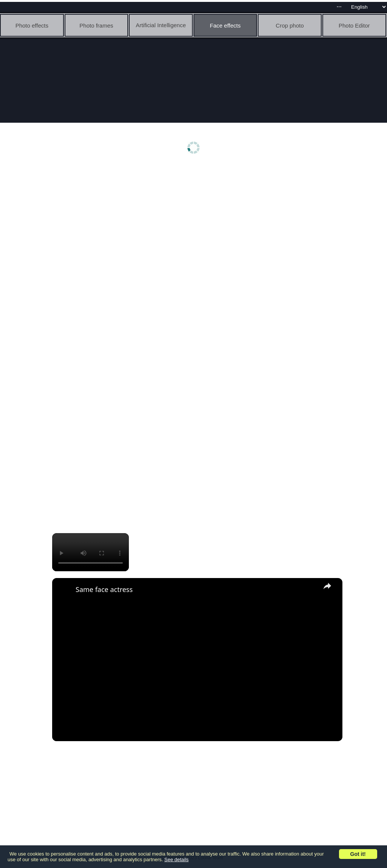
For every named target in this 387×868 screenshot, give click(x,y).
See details (176, 860)
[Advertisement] (196, 225)
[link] (64, 590)
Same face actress (104, 589)
